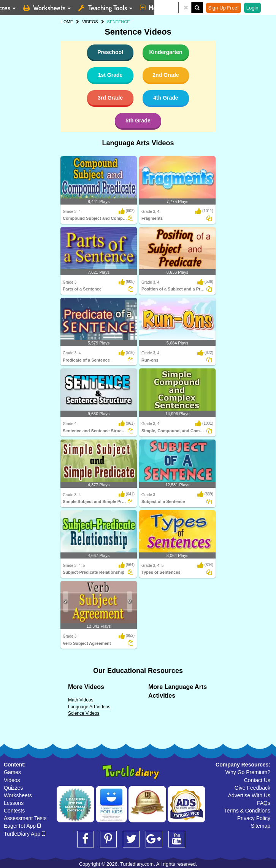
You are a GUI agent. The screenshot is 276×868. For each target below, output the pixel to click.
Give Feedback (252, 788)
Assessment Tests (25, 818)
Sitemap (261, 826)
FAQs (264, 803)
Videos (12, 780)
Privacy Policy (254, 818)
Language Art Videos (89, 707)
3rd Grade (110, 98)
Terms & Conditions (247, 811)
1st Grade (110, 75)
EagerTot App (22, 826)
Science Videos (84, 713)
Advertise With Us (249, 795)
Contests (14, 811)
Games (12, 772)
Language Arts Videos (138, 143)
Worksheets (18, 795)
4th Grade (166, 98)
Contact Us (257, 780)
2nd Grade (166, 75)
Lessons (14, 803)
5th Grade (138, 121)
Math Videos (81, 700)
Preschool (110, 52)
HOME (67, 22)
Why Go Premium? (248, 772)
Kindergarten (166, 52)
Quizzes (13, 788)
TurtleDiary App (25, 834)
